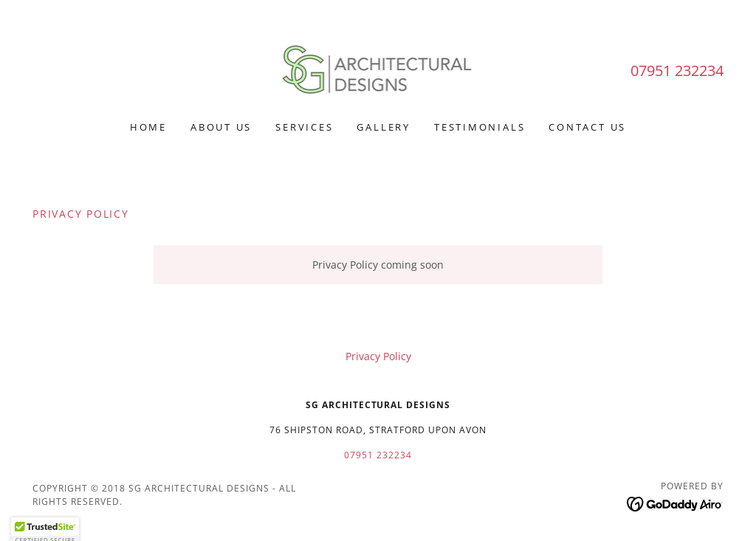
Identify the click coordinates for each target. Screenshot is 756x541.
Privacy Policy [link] (378, 356)
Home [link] (148, 127)
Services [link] (304, 127)
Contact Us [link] (587, 127)
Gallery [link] (383, 127)
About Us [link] (221, 127)
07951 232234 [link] (677, 70)
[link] (378, 70)
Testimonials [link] (480, 127)
